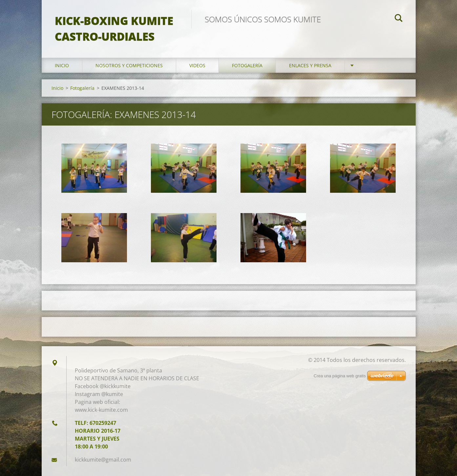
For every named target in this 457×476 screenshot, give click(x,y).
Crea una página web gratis (340, 376)
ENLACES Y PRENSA (310, 65)
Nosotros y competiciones (129, 65)
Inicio (62, 65)
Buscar (399, 19)
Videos (197, 65)
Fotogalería (247, 65)
